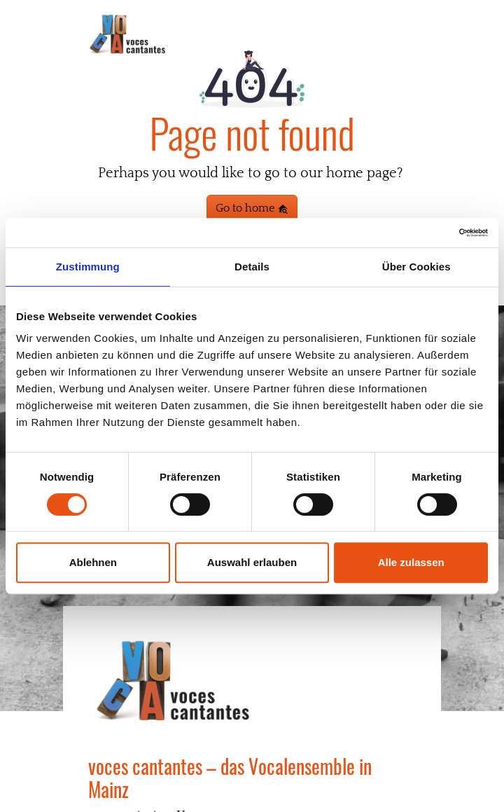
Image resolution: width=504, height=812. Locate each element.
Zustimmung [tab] (88, 267)
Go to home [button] (252, 208)
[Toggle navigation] (414, 35)
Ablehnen (93, 562)
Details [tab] (252, 267)
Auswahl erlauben (252, 562)
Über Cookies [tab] (416, 267)
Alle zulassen (411, 562)
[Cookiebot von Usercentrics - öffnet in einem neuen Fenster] (427, 233)
